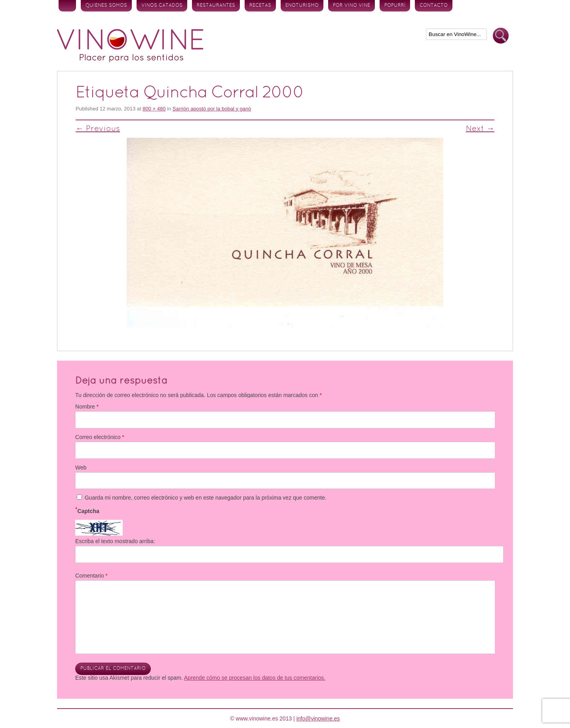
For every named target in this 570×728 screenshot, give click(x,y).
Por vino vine (351, 6)
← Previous (98, 129)
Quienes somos (106, 6)
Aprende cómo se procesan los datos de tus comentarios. (255, 678)
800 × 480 (154, 109)
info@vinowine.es (318, 718)
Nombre (87, 407)
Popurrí (395, 6)
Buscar (501, 36)
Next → (480, 129)
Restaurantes (216, 6)
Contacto (434, 6)
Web (81, 468)
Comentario (91, 576)
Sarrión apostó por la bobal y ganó (212, 109)
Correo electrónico (100, 437)
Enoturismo (302, 6)
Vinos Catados (162, 6)
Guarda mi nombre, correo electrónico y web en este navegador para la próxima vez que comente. (206, 498)
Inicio (67, 6)
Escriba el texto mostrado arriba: (115, 541)
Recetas (260, 6)
